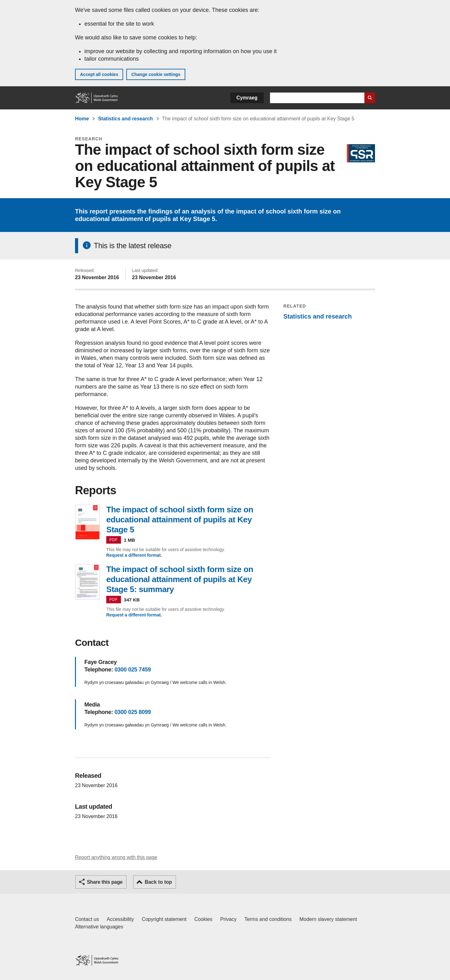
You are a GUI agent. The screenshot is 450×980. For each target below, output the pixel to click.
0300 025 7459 (132, 670)
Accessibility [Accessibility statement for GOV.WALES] (120, 919)
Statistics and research (125, 119)
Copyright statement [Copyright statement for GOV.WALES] (164, 919)
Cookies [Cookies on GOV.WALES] (203, 919)
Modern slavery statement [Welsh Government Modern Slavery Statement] (328, 919)
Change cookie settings (156, 74)
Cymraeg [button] (247, 98)
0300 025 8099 (132, 712)
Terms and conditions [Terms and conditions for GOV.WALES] (268, 919)
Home (82, 119)
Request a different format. (134, 555)
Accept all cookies (99, 74)
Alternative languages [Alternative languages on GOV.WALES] (99, 927)
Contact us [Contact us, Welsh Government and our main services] (87, 919)
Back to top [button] (158, 882)
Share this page (105, 882)
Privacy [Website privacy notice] (228, 919)
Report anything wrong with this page (116, 857)
